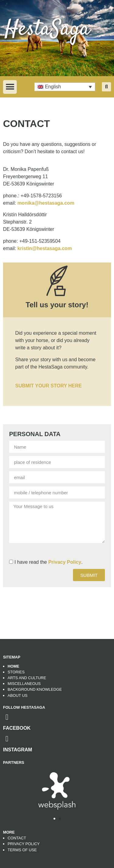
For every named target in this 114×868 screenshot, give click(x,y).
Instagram (18, 750)
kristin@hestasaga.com (45, 248)
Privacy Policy (65, 562)
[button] (10, 87)
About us (17, 695)
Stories (16, 672)
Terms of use (22, 850)
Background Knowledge (35, 689)
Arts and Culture (27, 678)
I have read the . (48, 562)
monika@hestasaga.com (46, 203)
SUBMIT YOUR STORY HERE (48, 386)
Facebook (17, 728)
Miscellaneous (24, 684)
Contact (17, 838)
